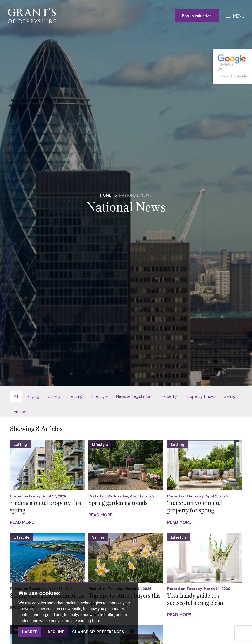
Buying (33, 396)
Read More (22, 522)
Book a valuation (197, 15)
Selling (230, 396)
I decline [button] (55, 632)
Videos (20, 411)
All (16, 396)
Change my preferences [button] (98, 632)
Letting (76, 396)
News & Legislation (134, 396)
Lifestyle (99, 396)
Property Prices (200, 396)
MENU (235, 15)
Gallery (54, 396)
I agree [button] (30, 632)
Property (168, 396)
